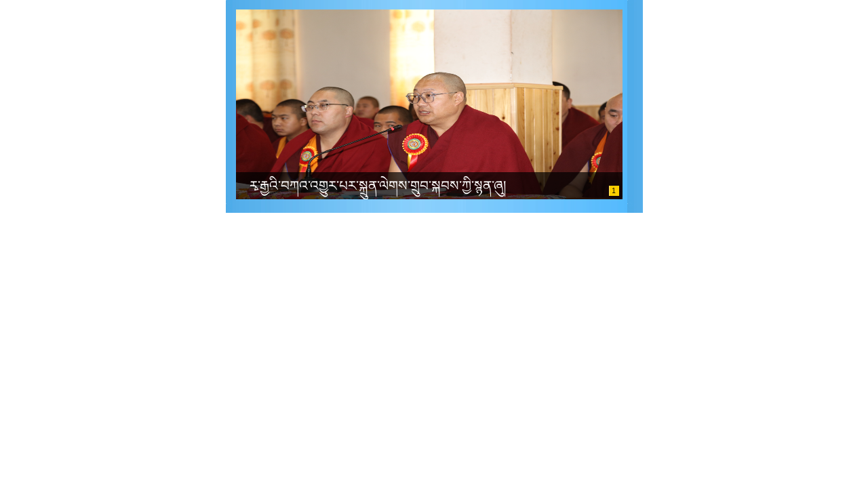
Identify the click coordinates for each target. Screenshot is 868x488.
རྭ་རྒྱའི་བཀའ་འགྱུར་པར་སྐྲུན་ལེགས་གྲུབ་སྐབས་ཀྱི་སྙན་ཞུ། (378, 186)
